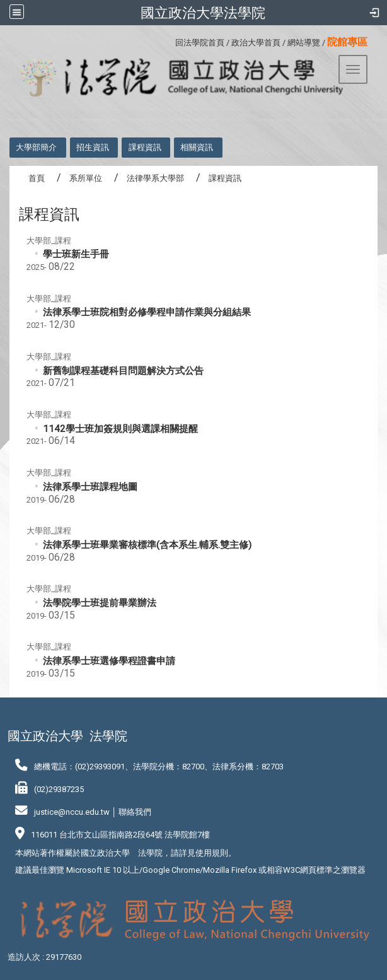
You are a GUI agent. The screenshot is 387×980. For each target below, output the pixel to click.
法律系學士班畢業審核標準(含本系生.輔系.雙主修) (147, 545)
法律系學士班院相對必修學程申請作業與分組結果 (147, 312)
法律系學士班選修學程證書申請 (109, 661)
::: (170, 41)
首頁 (37, 178)
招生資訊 (93, 147)
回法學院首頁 (200, 43)
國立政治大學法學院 (203, 13)
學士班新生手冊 (76, 254)
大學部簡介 (36, 147)
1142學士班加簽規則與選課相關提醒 (120, 429)
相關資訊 (197, 147)
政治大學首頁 (256, 43)
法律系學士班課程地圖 (90, 487)
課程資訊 (145, 147)
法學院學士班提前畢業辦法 (100, 603)
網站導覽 (304, 43)
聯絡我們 (135, 812)
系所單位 (86, 178)
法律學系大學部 (155, 178)
